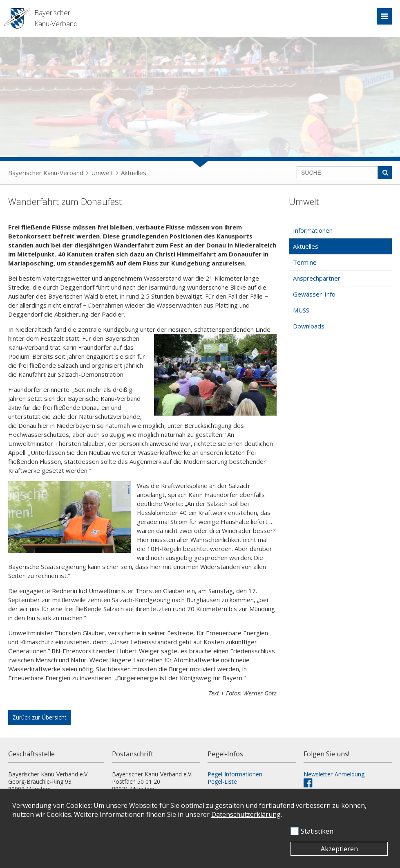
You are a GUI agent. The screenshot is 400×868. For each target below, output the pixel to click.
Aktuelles (134, 173)
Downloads (309, 326)
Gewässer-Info (314, 294)
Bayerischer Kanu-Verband (46, 173)
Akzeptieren (339, 849)
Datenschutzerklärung (246, 814)
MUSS (301, 310)
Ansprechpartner (317, 278)
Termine (305, 262)
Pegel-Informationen (235, 774)
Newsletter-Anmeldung (334, 774)
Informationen (313, 230)
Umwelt (102, 173)
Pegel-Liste (222, 781)
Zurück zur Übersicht (39, 717)
